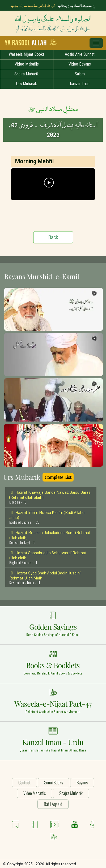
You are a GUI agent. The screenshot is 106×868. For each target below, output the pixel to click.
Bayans (82, 782)
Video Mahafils (27, 64)
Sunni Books (54, 782)
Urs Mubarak (27, 84)
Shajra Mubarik (27, 74)
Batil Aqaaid (53, 804)
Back (53, 237)
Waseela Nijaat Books (27, 54)
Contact (24, 782)
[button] (54, 309)
